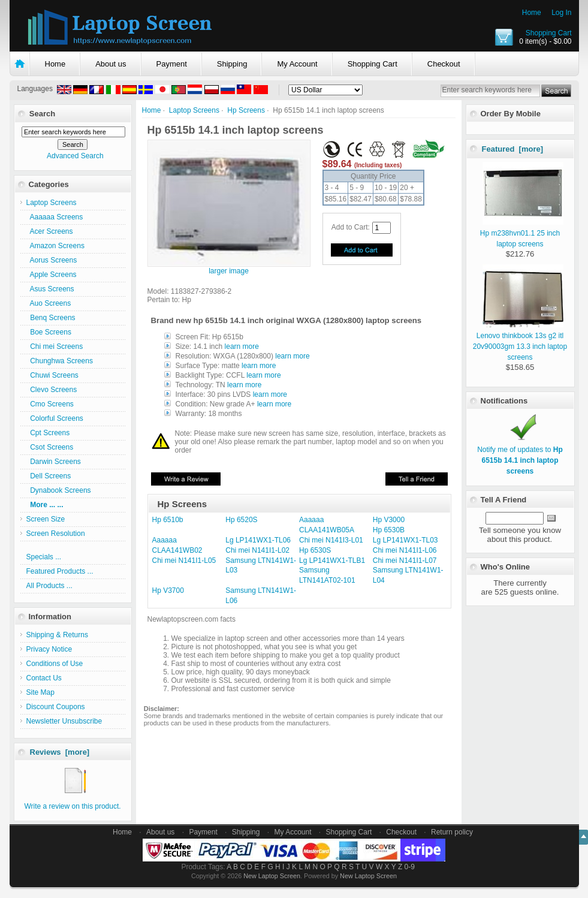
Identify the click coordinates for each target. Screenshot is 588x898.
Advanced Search (75, 156)
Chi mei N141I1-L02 (257, 550)
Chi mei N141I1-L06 (405, 550)
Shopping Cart (549, 33)
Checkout (444, 64)
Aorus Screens (52, 260)
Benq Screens (51, 318)
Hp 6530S (315, 550)
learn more (242, 346)
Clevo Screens (52, 390)
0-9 (410, 867)
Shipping (232, 64)
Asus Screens (50, 289)
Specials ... (44, 557)
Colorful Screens (55, 418)
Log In (561, 13)
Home (532, 13)
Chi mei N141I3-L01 (331, 540)
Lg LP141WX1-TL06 (258, 540)
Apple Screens (52, 275)
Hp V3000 (389, 520)
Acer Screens (50, 231)
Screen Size (46, 519)
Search (42, 114)
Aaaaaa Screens (55, 217)
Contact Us (44, 678)
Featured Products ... (60, 571)
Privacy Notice (49, 649)
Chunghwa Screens (60, 361)
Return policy (452, 832)
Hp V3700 (168, 590)
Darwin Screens (54, 462)
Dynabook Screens (59, 490)
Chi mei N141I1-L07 (405, 561)
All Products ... (49, 586)
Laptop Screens (194, 110)
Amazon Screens (55, 246)
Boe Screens (49, 332)
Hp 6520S (241, 520)
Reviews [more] (60, 752)
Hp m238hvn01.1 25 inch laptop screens (522, 233)
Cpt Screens (48, 433)
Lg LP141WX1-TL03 (405, 540)
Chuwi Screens (52, 375)
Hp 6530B (389, 530)
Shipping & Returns (57, 635)
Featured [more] (513, 149)
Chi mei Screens (55, 346)
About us (111, 64)
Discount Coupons (56, 707)
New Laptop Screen (272, 876)
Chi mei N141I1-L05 (184, 561)
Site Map (40, 692)
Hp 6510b (168, 520)
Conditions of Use (55, 664)
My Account (297, 64)
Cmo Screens (50, 404)
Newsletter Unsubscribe (64, 721)
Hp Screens (246, 110)
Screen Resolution (56, 534)
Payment (172, 64)
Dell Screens (49, 476)
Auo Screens (49, 303)
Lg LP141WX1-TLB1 (332, 561)
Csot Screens (50, 447)
